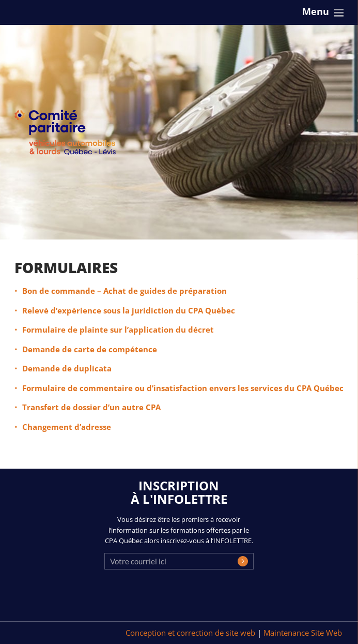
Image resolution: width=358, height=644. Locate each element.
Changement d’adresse (67, 427)
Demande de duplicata (67, 368)
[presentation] (183, 598)
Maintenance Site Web (303, 633)
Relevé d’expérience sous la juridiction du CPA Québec (129, 310)
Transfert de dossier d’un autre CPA (91, 407)
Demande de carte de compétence (90, 349)
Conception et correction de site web (191, 633)
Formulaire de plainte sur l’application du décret (118, 330)
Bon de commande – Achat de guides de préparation (124, 291)
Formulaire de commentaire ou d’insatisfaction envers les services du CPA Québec (183, 388)
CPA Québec (71, 135)
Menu (316, 11)
